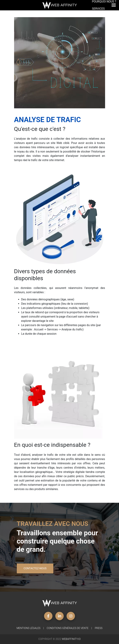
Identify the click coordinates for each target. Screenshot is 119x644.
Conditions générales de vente (68, 628)
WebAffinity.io (71, 639)
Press (99, 628)
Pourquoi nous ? (104, 4)
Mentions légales (29, 628)
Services (98, 11)
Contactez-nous (35, 568)
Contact (98, 18)
